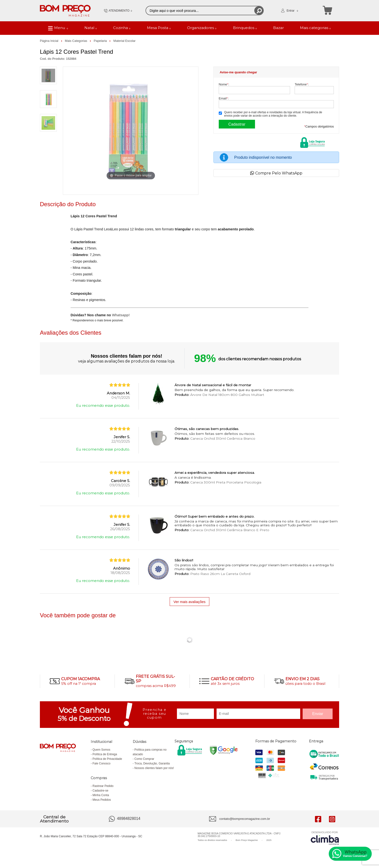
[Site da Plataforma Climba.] (325, 838)
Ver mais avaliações (189, 602)
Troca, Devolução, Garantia (152, 763)
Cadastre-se (100, 791)
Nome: (224, 84)
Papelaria (101, 41)
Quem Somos (101, 750)
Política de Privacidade (107, 759)
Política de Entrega (105, 754)
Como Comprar (144, 759)
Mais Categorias (76, 41)
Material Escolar (124, 41)
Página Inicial (50, 41)
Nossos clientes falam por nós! (154, 768)
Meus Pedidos (102, 800)
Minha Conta (101, 795)
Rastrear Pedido (103, 786)
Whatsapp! (121, 315)
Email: (224, 98)
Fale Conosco (102, 763)
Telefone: (302, 84)
